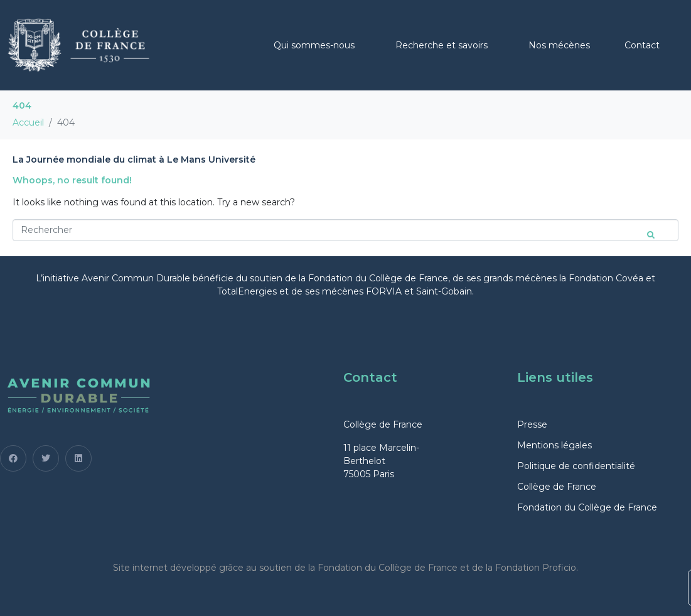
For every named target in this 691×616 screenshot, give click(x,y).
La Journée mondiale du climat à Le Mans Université (134, 159)
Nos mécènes (559, 45)
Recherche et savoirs (442, 45)
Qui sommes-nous (314, 45)
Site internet (140, 568)
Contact (642, 45)
